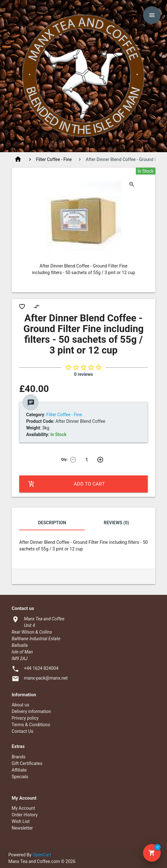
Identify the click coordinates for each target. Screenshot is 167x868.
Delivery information (31, 711)
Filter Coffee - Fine (54, 159)
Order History (25, 815)
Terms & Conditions (31, 725)
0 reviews (83, 374)
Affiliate (19, 770)
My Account (23, 808)
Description (52, 523)
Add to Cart (66, 484)
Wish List (21, 821)
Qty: (64, 460)
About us (20, 705)
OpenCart (42, 855)
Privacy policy (25, 718)
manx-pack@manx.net (46, 678)
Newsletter (22, 828)
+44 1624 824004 (41, 668)
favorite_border (22, 307)
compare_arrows (37, 307)
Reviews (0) (116, 523)
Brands (19, 757)
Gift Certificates (27, 763)
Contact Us (23, 731)
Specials (20, 777)
